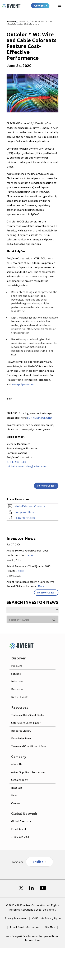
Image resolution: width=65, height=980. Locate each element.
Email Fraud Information (25, 927)
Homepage (11, 21)
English (38, 862)
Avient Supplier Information (28, 772)
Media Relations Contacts (30, 506)
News (14, 795)
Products (17, 666)
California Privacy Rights (47, 918)
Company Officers (25, 512)
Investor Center (46, 593)
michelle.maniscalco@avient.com (27, 466)
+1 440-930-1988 (16, 462)
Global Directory (21, 821)
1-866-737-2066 (20, 837)
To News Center (46, 486)
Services (16, 674)
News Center (24, 21)
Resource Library (21, 731)
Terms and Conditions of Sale (29, 746)
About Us (17, 764)
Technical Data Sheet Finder (28, 715)
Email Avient (19, 829)
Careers (16, 803)
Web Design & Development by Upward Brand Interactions (32, 938)
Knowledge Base (21, 738)
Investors (17, 788)
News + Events (20, 697)
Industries (17, 681)
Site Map (50, 927)
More (31, 555)
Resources (17, 689)
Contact (39, 6)
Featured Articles (25, 518)
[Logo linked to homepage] (11, 6)
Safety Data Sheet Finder (26, 723)
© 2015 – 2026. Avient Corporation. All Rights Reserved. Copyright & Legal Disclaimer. (33, 907)
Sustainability (19, 780)
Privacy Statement (16, 918)
